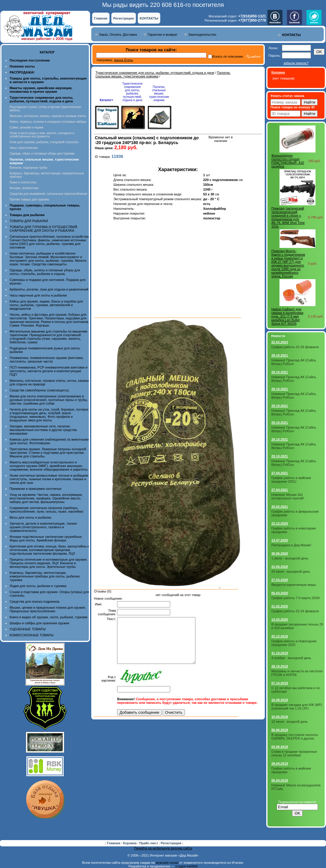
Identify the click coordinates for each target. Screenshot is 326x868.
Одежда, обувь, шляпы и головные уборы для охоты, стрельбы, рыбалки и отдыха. (45, 272)
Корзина (130, 843)
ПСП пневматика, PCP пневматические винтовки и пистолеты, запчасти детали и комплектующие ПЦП (48, 371)
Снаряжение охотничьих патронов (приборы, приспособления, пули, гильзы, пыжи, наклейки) (46, 510)
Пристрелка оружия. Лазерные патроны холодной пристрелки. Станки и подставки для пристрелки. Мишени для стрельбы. (48, 453)
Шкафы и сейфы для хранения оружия (39, 623)
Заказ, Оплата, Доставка (118, 35)
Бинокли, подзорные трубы (29, 168)
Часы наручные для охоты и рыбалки (38, 295)
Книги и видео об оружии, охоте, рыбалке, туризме (48, 617)
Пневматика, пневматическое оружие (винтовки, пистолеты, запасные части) (47, 360)
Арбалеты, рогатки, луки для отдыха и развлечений (49, 289)
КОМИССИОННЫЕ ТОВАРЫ (32, 635)
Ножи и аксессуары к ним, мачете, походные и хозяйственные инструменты (42, 135)
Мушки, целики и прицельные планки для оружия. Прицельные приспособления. (48, 609)
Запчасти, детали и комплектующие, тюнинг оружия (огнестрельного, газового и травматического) (43, 527)
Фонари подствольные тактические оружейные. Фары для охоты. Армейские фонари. (46, 538)
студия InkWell (186, 866)
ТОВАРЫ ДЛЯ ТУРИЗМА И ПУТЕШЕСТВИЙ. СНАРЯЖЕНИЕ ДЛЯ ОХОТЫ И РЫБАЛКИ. (44, 229)
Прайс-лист (149, 843)
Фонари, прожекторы (24, 188)
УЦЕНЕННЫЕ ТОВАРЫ (28, 629)
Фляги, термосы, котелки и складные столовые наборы (48, 122)
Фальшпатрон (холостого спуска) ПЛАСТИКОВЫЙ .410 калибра (288, 161)
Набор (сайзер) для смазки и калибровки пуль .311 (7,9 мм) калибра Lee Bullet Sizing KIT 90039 (287, 316)
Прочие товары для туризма (29, 199)
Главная (101, 18)
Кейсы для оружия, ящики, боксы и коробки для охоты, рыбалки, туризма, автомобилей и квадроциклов (46, 305)
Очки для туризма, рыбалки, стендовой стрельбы (44, 142)
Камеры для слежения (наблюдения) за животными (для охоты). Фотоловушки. (49, 441)
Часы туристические (24, 148)
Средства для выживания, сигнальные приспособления (48, 194)
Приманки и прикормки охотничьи (35, 489)
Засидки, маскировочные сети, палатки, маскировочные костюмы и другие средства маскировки (43, 430)
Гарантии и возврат (163, 35)
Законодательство (202, 35)
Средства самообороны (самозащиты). (40, 390)
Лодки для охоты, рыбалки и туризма (38, 586)
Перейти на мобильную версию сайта (163, 848)
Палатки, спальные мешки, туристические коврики (159, 93)
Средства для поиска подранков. (35, 601)
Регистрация (124, 18)
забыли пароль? (296, 63)
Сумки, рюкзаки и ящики (27, 127)
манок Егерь (124, 60)
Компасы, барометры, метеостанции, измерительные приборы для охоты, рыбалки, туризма (45, 576)
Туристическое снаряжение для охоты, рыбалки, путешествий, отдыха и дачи (155, 73)
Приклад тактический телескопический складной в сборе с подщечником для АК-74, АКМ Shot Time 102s (288, 217)
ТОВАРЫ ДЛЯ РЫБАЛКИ (29, 221)
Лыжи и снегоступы (23, 182)
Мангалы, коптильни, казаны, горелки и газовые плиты (48, 116)
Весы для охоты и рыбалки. (31, 517)
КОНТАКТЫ (149, 18)
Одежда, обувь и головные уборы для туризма (42, 154)
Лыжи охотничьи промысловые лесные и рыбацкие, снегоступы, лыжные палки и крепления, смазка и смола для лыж (49, 479)
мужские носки (167, 863)
